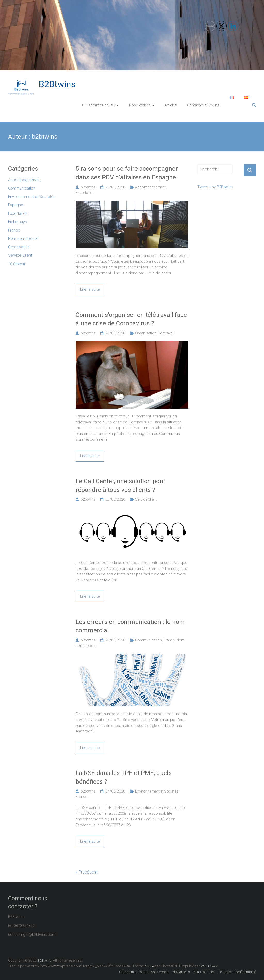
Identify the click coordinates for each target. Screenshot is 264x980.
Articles (171, 105)
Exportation (85, 193)
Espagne (16, 205)
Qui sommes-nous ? (99, 105)
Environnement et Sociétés (157, 791)
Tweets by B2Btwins (215, 187)
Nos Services (140, 105)
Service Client (146, 499)
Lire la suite (90, 289)
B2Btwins (57, 84)
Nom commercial (23, 238)
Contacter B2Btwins (203, 105)
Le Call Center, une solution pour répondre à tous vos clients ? (121, 485)
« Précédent (86, 872)
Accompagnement (150, 187)
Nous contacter (204, 972)
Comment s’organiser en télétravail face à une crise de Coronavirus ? (131, 319)
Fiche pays (17, 222)
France (169, 640)
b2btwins (88, 187)
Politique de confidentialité (237, 972)
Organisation (146, 333)
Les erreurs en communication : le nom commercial (130, 626)
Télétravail (166, 333)
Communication (149, 640)
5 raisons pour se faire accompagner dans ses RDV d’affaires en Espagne (127, 173)
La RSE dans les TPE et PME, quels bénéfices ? (124, 777)
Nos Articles (181, 972)
